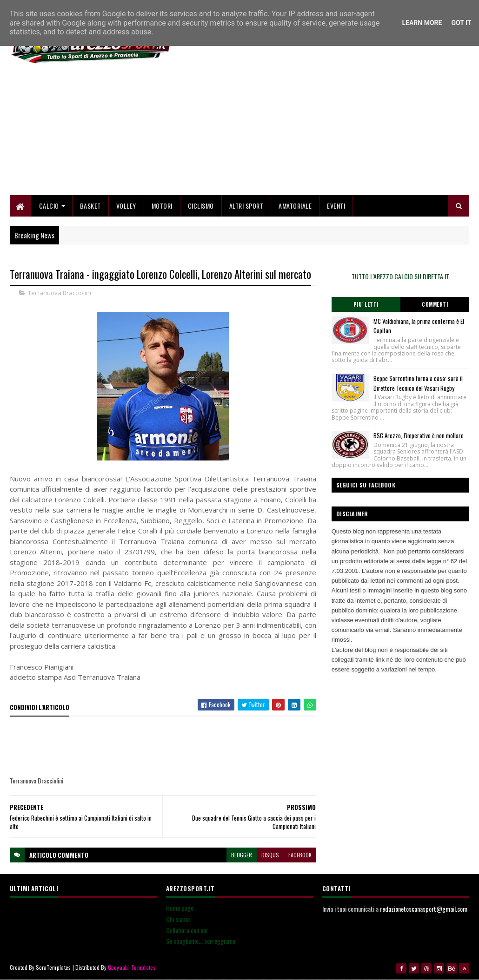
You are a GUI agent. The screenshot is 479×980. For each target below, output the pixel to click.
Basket (90, 206)
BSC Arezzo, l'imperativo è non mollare (419, 435)
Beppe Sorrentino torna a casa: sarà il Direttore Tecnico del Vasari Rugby (418, 383)
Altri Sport (246, 206)
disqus (270, 855)
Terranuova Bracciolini (60, 293)
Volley (126, 206)
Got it (461, 23)
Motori (162, 206)
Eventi (336, 206)
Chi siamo (178, 919)
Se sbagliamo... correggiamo (201, 941)
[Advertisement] (300, 130)
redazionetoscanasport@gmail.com (424, 909)
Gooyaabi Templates (132, 967)
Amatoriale (295, 206)
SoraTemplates (53, 967)
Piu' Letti (366, 304)
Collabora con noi (187, 930)
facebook (300, 855)
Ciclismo (201, 206)
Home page (180, 908)
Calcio (49, 206)
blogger (242, 855)
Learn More (422, 23)
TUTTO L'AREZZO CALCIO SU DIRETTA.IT (400, 276)
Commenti (435, 304)
